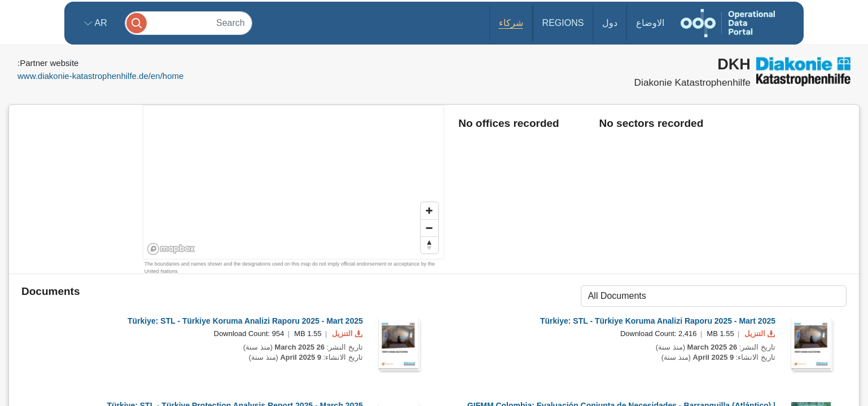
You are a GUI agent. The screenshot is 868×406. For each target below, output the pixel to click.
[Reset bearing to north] (429, 245)
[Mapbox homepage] (171, 249)
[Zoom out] (429, 228)
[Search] (188, 23)
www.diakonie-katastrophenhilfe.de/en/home (100, 76)
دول (610, 23)
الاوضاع (650, 23)
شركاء (511, 23)
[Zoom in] (429, 211)
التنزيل (346, 334)
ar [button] (100, 23)
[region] (294, 183)
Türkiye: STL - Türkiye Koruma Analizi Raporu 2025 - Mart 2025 (245, 321)
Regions (563, 23)
